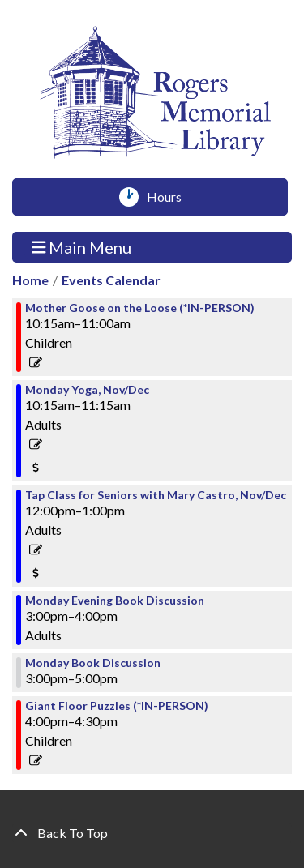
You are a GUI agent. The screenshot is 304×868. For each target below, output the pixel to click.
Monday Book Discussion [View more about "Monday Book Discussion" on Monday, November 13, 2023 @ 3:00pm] (93, 663)
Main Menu (82, 247)
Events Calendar (111, 280)
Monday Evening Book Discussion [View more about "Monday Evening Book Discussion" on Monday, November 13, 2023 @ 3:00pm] (115, 601)
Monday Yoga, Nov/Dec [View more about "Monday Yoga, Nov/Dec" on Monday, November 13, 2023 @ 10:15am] (87, 390)
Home (30, 280)
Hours (170, 197)
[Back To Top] (152, 833)
